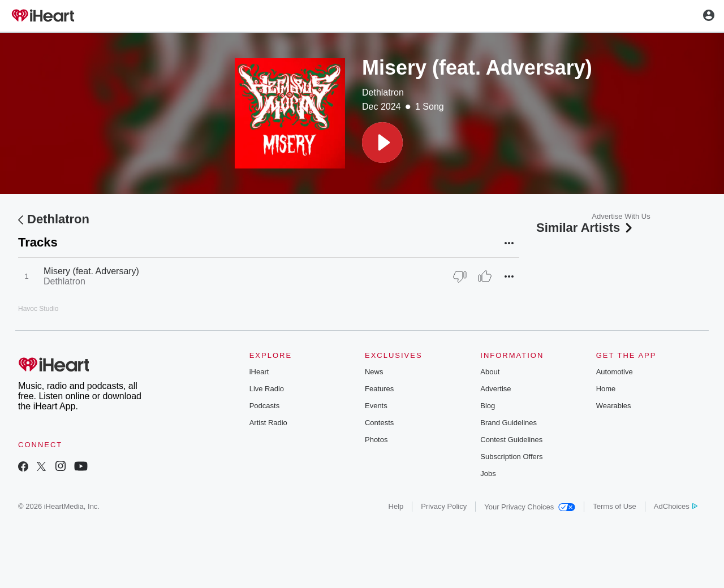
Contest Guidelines (511, 440)
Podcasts (264, 406)
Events (376, 406)
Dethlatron (383, 92)
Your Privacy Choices (530, 507)
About (490, 372)
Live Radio (267, 389)
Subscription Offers (511, 457)
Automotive (615, 372)
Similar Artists (585, 228)
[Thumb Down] (460, 276)
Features (379, 389)
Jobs (488, 474)
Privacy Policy (444, 506)
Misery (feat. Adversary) (91, 271)
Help (396, 506)
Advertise (495, 389)
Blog (488, 406)
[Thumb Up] (485, 276)
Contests (379, 423)
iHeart (259, 372)
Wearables (614, 406)
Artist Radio (268, 423)
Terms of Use (615, 506)
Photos (376, 440)
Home (606, 389)
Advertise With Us (621, 216)
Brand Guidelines (508, 423)
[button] (382, 142)
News (374, 372)
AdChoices (676, 506)
